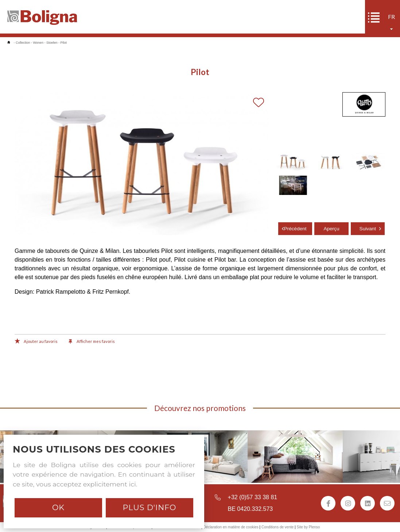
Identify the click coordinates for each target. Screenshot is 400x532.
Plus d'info (149, 507)
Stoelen (52, 43)
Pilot (63, 43)
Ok (58, 507)
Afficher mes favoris (92, 342)
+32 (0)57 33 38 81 (253, 497)
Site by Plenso (308, 527)
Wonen (38, 43)
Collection (23, 43)
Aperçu (331, 229)
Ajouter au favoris (36, 342)
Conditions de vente (277, 527)
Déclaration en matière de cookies (231, 527)
